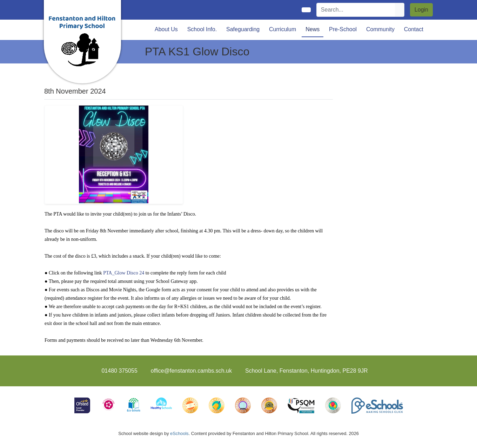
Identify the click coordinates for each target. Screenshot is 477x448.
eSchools (179, 433)
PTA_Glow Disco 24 (124, 273)
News (313, 29)
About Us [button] (166, 29)
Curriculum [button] (283, 29)
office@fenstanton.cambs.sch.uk (191, 371)
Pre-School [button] (343, 29)
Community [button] (380, 29)
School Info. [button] (202, 29)
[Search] (356, 10)
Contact (414, 29)
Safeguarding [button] (243, 29)
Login (421, 10)
